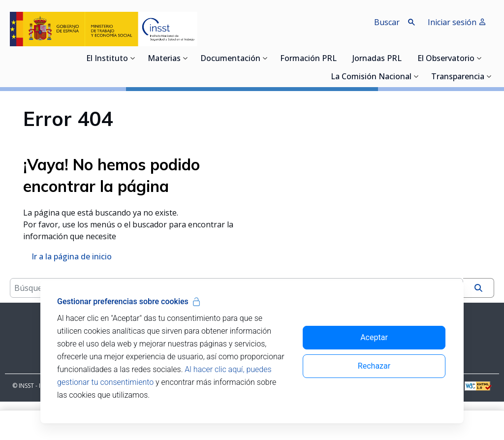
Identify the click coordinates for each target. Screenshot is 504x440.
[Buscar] (478, 327)
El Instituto (107, 59)
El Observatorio (446, 59)
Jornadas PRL (377, 59)
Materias (164, 59)
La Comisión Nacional (371, 77)
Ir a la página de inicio (72, 276)
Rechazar (374, 366)
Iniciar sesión (457, 22)
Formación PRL (308, 59)
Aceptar (374, 337)
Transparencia (458, 77)
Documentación (230, 59)
